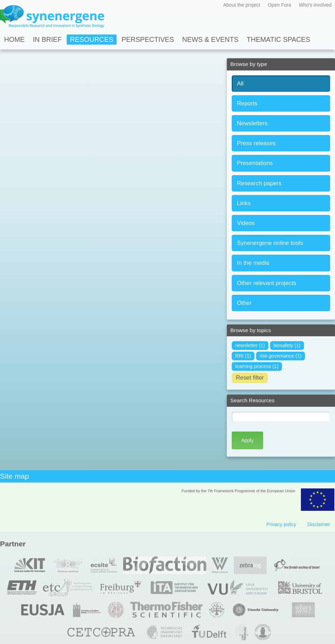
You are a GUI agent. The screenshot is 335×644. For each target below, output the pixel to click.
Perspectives (148, 39)
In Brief (47, 39)
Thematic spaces (278, 39)
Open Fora (279, 5)
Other (244, 303)
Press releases (256, 143)
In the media (253, 263)
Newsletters (252, 123)
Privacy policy (281, 524)
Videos (246, 223)
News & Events (210, 39)
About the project (241, 5)
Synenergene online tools (270, 243)
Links (244, 203)
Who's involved (315, 5)
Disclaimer (319, 524)
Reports (247, 103)
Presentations (255, 163)
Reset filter (250, 378)
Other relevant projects (267, 283)
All (240, 84)
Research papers (259, 183)
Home (14, 39)
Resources (92, 39)
